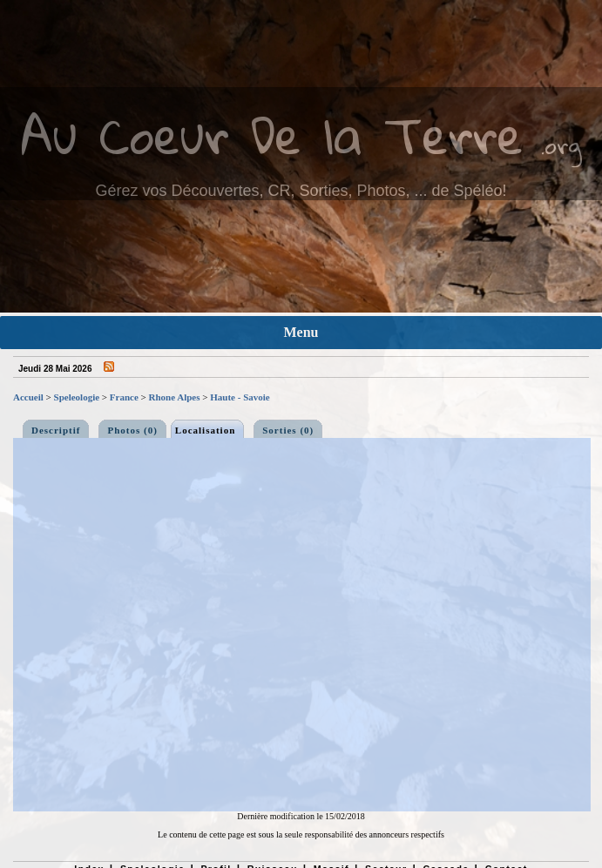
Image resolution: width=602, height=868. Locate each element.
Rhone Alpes (175, 397)
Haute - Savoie (240, 397)
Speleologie (77, 397)
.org (561, 145)
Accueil (28, 397)
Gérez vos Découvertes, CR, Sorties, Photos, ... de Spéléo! (301, 191)
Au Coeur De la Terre (272, 135)
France (124, 397)
